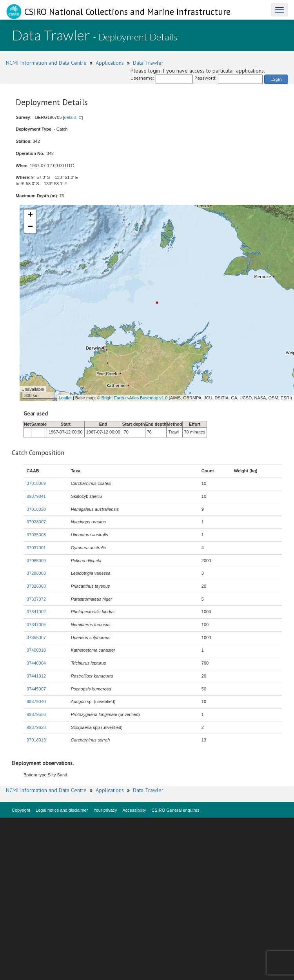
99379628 (36, 727)
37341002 (36, 612)
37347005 (36, 625)
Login (276, 79)
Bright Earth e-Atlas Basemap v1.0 (135, 398)
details (71, 117)
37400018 (36, 650)
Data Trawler (148, 63)
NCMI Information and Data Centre (46, 63)
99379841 (36, 496)
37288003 (36, 573)
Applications (110, 63)
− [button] (30, 227)
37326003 (36, 586)
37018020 (36, 509)
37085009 (36, 561)
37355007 (36, 638)
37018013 (36, 740)
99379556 (36, 714)
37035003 (36, 535)
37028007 (36, 522)
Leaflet (65, 398)
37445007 (36, 689)
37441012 (36, 676)
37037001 (36, 548)
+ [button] (30, 215)
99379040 (36, 701)
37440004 (36, 663)
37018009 (36, 483)
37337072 (36, 599)
